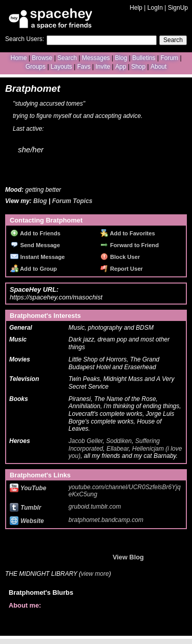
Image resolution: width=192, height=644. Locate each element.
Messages (96, 58)
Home (18, 58)
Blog (121, 58)
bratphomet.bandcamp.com (106, 520)
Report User (122, 269)
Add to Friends (35, 233)
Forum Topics (72, 201)
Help (136, 8)
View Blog (128, 557)
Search (173, 40)
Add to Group (34, 269)
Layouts (61, 67)
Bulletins (144, 58)
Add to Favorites (128, 233)
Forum (169, 58)
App (121, 67)
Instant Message (37, 257)
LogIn (155, 8)
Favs (84, 67)
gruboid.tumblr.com (95, 507)
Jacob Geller (86, 441)
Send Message (35, 245)
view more (95, 574)
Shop (138, 67)
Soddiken (119, 441)
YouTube (28, 488)
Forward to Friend (130, 245)
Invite (103, 67)
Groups (36, 67)
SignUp (178, 8)
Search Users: (25, 39)
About (158, 67)
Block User (120, 257)
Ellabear (118, 449)
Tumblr (25, 508)
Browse (42, 58)
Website (27, 521)
